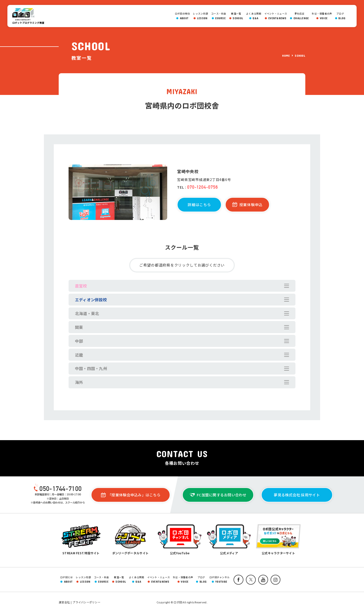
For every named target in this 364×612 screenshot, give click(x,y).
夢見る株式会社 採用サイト (297, 495)
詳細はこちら (199, 205)
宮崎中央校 (188, 171)
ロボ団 (25, 14)
